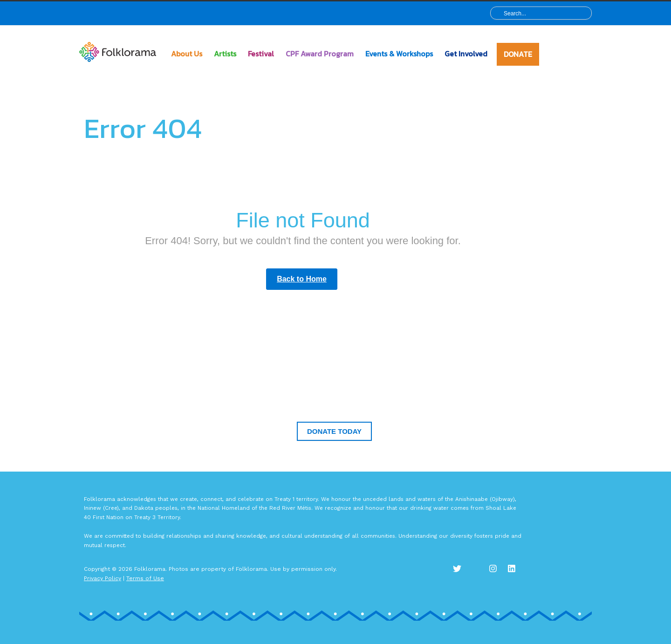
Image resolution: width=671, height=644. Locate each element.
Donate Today (334, 431)
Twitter (461, 574)
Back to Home (302, 279)
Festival (261, 54)
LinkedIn (517, 574)
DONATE (518, 54)
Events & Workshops (399, 54)
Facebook (480, 574)
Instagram (499, 574)
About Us (187, 54)
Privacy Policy (103, 578)
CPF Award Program (320, 54)
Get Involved (466, 54)
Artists (225, 54)
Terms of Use (145, 578)
